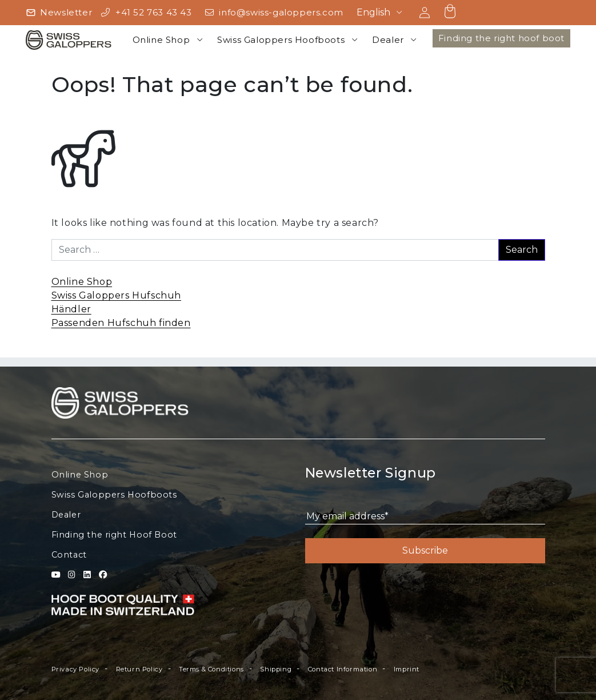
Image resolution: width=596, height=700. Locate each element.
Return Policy (139, 669)
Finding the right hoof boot (501, 38)
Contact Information (343, 669)
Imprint (407, 669)
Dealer (388, 40)
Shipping (276, 669)
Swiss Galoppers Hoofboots (281, 40)
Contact (69, 555)
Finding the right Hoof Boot (114, 535)
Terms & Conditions (211, 669)
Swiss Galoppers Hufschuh (116, 295)
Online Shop (161, 40)
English (373, 12)
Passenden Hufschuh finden (121, 323)
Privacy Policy (75, 669)
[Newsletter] (59, 13)
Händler (71, 309)
